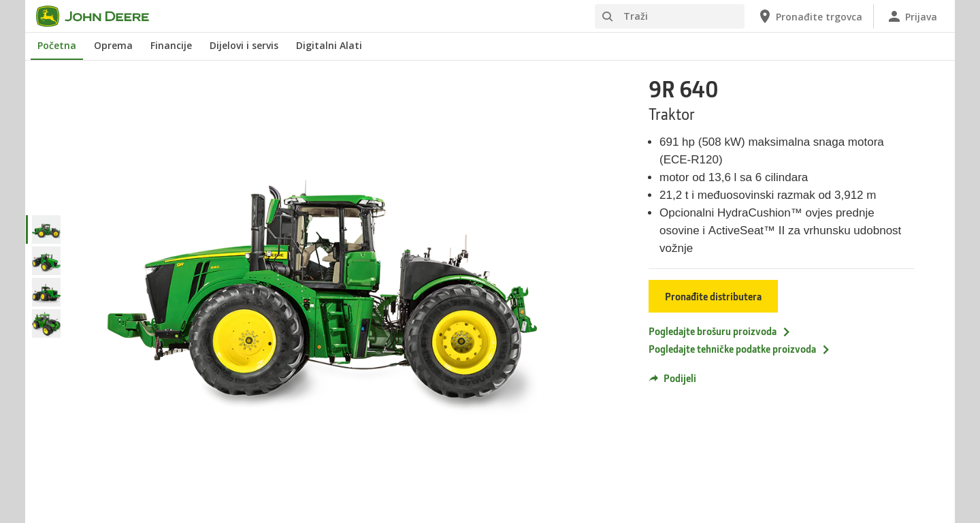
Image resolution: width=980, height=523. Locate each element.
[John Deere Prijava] (912, 16)
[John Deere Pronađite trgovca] (810, 16)
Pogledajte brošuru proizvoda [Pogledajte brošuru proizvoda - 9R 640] (720, 331)
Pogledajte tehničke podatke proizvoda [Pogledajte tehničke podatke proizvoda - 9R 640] (740, 349)
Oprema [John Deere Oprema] (113, 45)
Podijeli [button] (672, 378)
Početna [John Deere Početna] (57, 45)
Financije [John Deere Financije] (171, 45)
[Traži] (670, 16)
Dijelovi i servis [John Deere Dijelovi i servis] (244, 45)
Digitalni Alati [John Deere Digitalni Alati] (329, 45)
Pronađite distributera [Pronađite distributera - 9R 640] (713, 296)
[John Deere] (101, 16)
